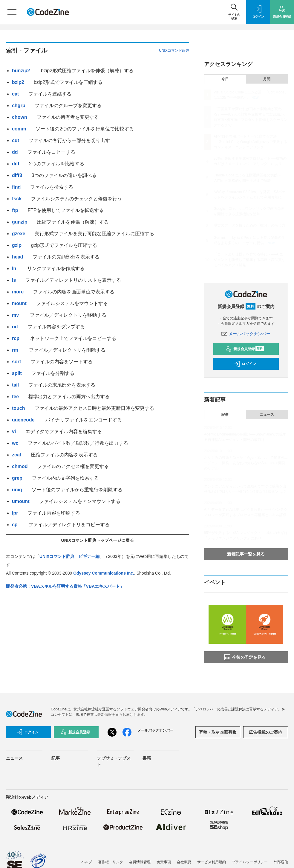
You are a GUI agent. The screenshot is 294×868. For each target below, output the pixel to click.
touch (19, 408)
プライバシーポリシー (250, 862)
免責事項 (164, 862)
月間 (267, 79)
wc (15, 443)
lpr (15, 513)
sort (16, 362)
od (15, 327)
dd (15, 152)
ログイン (245, 364)
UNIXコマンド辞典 (174, 50)
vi (14, 431)
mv (16, 315)
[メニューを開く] (12, 12)
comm (19, 129)
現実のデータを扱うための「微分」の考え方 (249, 225)
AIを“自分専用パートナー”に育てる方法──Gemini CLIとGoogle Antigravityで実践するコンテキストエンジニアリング (250, 142)
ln (15, 268)
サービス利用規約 (212, 862)
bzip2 (18, 82)
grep (17, 478)
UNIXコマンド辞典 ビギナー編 (69, 556)
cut (16, 140)
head (17, 257)
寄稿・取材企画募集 (218, 732)
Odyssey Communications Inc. (104, 573)
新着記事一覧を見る (246, 554)
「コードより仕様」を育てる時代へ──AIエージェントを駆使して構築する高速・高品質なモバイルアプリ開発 (250, 260)
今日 (225, 79)
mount (19, 303)
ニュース (267, 415)
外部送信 (281, 862)
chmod (20, 466)
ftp (15, 210)
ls (14, 280)
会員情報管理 (140, 862)
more (18, 292)
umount (21, 501)
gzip (17, 245)
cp (15, 525)
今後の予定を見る (245, 657)
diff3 (17, 175)
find (16, 187)
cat (15, 94)
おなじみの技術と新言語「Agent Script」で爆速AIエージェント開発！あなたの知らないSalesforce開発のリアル (246, 463)
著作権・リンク (111, 862)
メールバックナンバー (246, 334)
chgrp (19, 106)
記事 (225, 415)
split (17, 373)
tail (15, 385)
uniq (17, 490)
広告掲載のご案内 (266, 732)
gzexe (19, 234)
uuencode (24, 420)
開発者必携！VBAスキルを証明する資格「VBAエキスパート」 (65, 586)
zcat (17, 455)
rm (16, 350)
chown (20, 117)
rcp (16, 338)
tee (15, 397)
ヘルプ (87, 862)
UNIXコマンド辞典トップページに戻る (98, 540)
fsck (17, 199)
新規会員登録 (245, 349)
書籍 (147, 758)
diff (16, 164)
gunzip (20, 222)
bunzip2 (22, 71)
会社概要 (184, 862)
